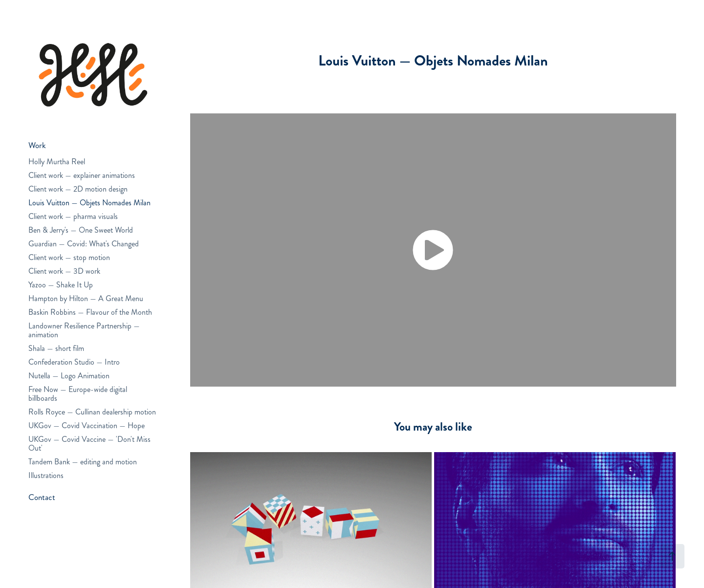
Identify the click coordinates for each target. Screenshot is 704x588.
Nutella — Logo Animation (69, 376)
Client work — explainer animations (82, 175)
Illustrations (46, 475)
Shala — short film (56, 348)
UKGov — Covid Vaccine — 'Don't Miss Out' (89, 444)
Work (37, 145)
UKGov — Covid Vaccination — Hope (87, 425)
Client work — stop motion (69, 257)
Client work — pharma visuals (73, 216)
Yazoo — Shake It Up (61, 285)
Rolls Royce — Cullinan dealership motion (92, 412)
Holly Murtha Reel (57, 162)
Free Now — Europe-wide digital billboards (78, 394)
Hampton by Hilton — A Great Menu (86, 298)
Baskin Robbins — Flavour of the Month (90, 312)
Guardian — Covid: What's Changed (84, 244)
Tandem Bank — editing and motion (83, 462)
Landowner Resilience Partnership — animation (84, 330)
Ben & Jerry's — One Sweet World (81, 230)
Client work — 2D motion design (78, 189)
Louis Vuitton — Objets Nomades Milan (89, 203)
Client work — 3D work (64, 271)
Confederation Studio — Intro (74, 362)
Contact (42, 497)
